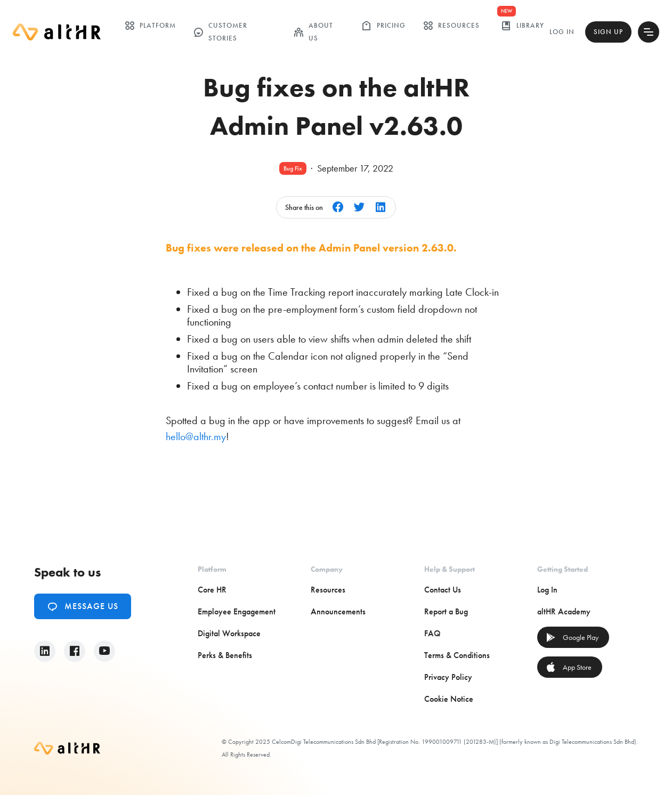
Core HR (212, 590)
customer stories (220, 32)
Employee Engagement (237, 611)
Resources (451, 26)
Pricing (383, 26)
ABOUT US (313, 32)
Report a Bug (446, 611)
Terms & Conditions (457, 655)
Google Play (572, 637)
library (523, 26)
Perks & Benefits (225, 655)
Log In (562, 32)
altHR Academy (564, 611)
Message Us (83, 606)
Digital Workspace (229, 633)
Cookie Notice (449, 699)
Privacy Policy (448, 677)
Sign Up (608, 32)
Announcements (338, 611)
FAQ (432, 633)
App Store (569, 667)
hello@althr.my (196, 436)
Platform (150, 26)
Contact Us (443, 590)
